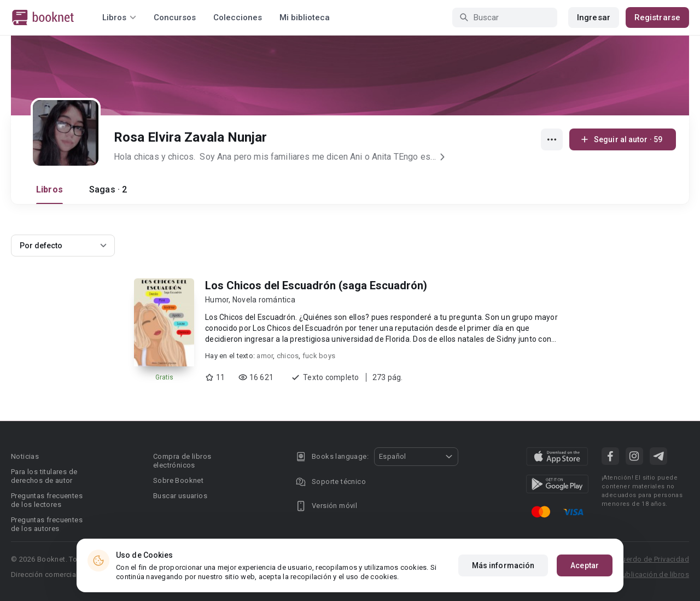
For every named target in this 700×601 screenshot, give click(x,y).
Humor (217, 300)
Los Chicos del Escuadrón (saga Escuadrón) (316, 285)
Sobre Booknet (178, 480)
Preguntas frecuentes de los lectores (47, 500)
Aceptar (585, 565)
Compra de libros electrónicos (182, 461)
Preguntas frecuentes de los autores (47, 524)
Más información (503, 565)
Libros (49, 189)
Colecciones (238, 17)
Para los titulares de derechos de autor (44, 476)
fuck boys (319, 356)
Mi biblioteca (305, 17)
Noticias (25, 456)
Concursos (175, 17)
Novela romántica (264, 300)
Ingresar (594, 17)
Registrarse (657, 17)
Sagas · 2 (108, 189)
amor (265, 356)
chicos (288, 356)
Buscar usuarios (180, 496)
